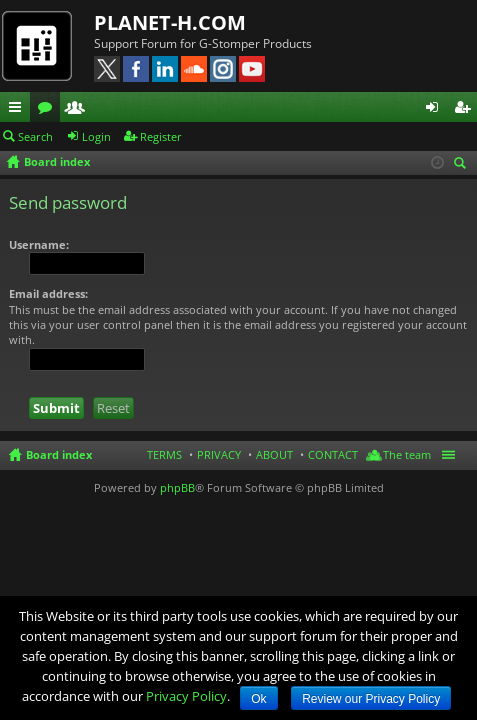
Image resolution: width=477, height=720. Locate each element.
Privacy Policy (186, 696)
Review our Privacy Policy (371, 699)
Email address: (48, 293)
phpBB (177, 487)
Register (161, 136)
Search (35, 136)
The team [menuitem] (407, 454)
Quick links (19, 110)
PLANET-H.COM (170, 22)
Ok (258, 699)
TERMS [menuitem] (164, 454)
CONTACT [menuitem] (333, 454)
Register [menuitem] (466, 110)
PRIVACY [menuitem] (219, 454)
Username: (39, 244)
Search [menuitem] (463, 164)
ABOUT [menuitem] (274, 454)
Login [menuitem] (436, 110)
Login (96, 136)
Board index (59, 454)
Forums (49, 110)
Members (79, 110)
